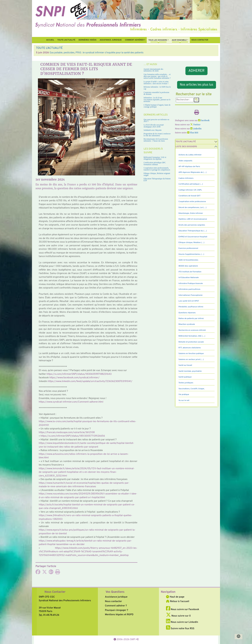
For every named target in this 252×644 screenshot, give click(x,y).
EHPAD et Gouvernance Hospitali (193, 237)
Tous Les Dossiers (158, 40)
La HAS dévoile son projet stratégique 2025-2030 (154, 126)
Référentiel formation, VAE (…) (192, 336)
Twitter (195, 125)
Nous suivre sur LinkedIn (182, 622)
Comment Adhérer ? (135, 40)
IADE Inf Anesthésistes (188, 260)
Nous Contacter (55, 592)
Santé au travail (185, 365)
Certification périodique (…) (191, 184)
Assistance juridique (111, 40)
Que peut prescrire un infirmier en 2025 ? (156, 121)
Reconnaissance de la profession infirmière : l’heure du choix (156, 140)
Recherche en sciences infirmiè (192, 330)
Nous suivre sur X (178, 616)
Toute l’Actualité (66, 40)
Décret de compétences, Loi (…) (193, 208)
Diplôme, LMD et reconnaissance (193, 219)
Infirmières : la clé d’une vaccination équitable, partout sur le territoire (157, 100)
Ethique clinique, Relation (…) (191, 243)
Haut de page (175, 597)
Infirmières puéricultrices (189, 289)
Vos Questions (115, 592)
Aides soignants (185, 161)
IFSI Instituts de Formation (190, 272)
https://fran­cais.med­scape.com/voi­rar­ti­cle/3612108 (67, 433)
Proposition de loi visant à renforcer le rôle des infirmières (157, 135)
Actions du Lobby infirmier (190, 155)
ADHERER (197, 71)
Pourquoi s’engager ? (117, 610)
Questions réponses (187, 313)
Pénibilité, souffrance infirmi (191, 307)
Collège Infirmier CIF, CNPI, (190, 190)
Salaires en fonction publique (191, 354)
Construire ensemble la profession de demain (156, 93)
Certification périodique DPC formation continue (155, 164)
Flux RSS (193, 133)
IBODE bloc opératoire (188, 266)
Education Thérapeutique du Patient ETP (157, 180)
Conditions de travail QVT (190, 196)
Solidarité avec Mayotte (153, 130)
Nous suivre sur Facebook (183, 610)
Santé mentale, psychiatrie (190, 371)
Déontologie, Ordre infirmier (191, 213)
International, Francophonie (191, 295)
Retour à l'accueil (178, 602)
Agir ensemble (179, 40)
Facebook (204, 121)
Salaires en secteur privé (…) (191, 360)
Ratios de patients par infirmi (191, 319)
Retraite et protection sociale (191, 342)
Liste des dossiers (186, 147)
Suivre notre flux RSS (180, 629)
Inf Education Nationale (189, 278)
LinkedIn (196, 129)
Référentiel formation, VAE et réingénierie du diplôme (155, 158)
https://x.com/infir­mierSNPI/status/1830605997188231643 (79, 374)
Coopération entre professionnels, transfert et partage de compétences (157, 169)
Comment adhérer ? (116, 606)
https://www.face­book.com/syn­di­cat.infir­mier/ (74, 378)
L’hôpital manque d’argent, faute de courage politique (157, 106)
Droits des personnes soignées (192, 225)
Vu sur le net (184, 400)
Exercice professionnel (188, 248)
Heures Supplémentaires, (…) (191, 254)
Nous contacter (200, 40)
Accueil (50, 40)
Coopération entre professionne (192, 202)
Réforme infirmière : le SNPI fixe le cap (157, 88)
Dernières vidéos (88, 40)
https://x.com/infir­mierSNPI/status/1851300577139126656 (73, 436)
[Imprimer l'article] (58, 573)
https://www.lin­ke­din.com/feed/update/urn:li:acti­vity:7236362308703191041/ (90, 381)
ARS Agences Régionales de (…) (193, 172)
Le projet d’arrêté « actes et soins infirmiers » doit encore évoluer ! (156, 83)
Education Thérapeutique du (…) (193, 231)
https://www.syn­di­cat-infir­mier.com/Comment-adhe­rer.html (71, 402)
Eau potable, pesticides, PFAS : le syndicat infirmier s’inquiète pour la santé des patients (97, 53)
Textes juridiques (186, 383)
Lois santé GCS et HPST (189, 301)
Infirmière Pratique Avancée (191, 284)
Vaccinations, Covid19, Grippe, (192, 389)
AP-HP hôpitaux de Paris (189, 167)
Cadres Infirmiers (186, 178)
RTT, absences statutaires (190, 348)
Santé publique (185, 377)
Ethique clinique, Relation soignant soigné (157, 174)
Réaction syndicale (187, 324)
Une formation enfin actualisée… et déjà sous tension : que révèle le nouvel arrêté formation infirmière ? (157, 76)
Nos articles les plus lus (197, 85)
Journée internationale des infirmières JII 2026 (153, 70)
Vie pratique (184, 395)
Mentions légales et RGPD (119, 615)
